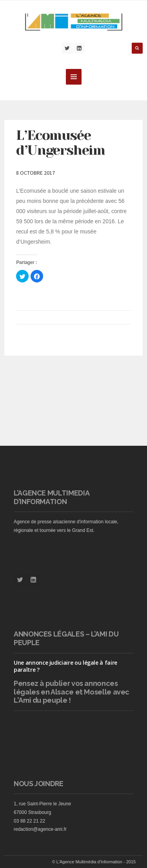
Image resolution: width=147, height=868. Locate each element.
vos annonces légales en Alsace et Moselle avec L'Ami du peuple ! (72, 692)
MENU (74, 77)
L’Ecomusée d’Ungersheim (60, 143)
